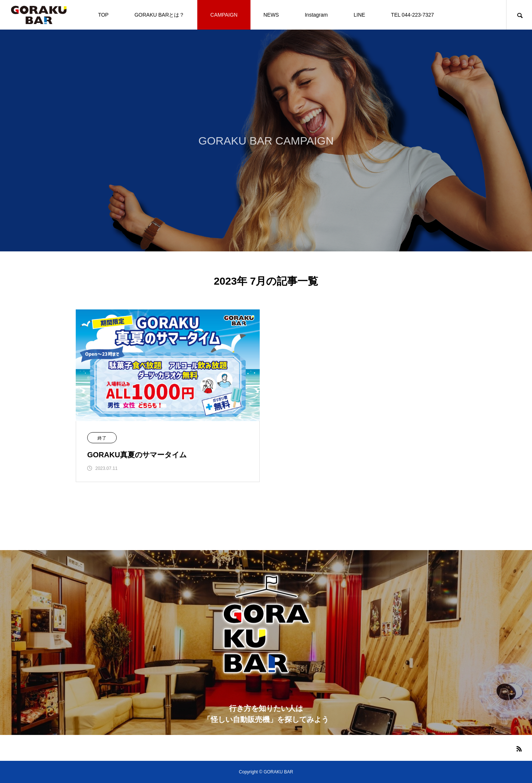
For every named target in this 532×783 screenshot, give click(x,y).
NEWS (271, 15)
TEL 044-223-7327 (412, 15)
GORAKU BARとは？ (159, 15)
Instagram (316, 15)
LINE (359, 15)
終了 (102, 438)
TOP (103, 15)
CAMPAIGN (224, 15)
